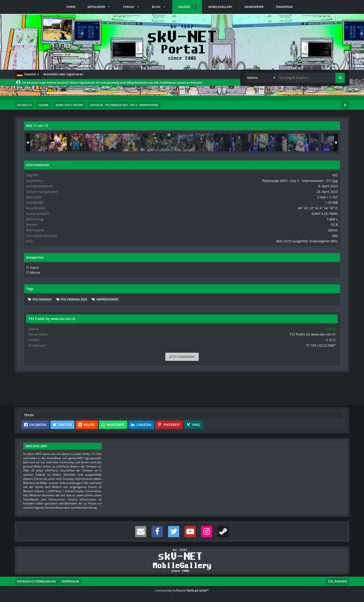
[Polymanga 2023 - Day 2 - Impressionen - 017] (311, 142)
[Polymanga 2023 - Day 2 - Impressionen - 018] (330, 142)
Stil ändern (338, 581)
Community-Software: (182, 590)
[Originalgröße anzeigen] (251, 129)
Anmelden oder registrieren (63, 74)
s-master (50, 136)
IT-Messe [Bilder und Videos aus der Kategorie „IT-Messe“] (286, 283)
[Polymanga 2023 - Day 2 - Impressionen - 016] (293, 142)
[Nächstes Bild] (252, 225)
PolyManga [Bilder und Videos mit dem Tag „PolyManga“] (296, 310)
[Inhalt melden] (253, 319)
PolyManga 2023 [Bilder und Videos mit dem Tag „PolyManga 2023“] (299, 317)
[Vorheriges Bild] (29, 225)
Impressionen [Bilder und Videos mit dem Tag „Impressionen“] (297, 324)
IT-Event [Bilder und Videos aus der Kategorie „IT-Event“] (285, 279)
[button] (28, 74)
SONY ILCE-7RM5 (328, 221)
